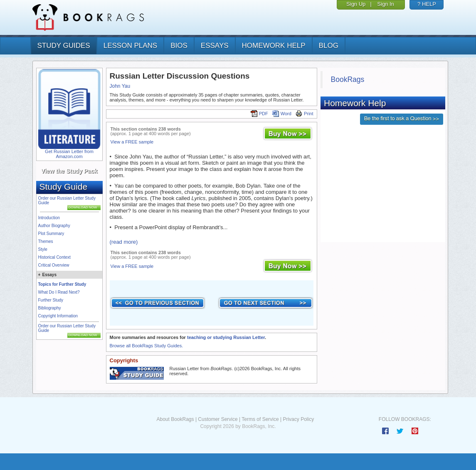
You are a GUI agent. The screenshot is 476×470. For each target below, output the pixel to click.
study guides (64, 46)
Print (305, 114)
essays (215, 46)
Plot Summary (51, 234)
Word (282, 114)
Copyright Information (58, 316)
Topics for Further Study (62, 284)
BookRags (348, 79)
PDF (259, 114)
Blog (329, 46)
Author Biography (54, 226)
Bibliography (50, 308)
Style (43, 249)
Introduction (49, 218)
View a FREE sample (132, 142)
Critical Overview (54, 265)
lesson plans (130, 46)
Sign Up (356, 4)
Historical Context (54, 257)
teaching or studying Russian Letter (226, 337)
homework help (274, 46)
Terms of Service (260, 419)
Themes (46, 241)
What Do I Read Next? (59, 292)
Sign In (385, 4)
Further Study (51, 300)
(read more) (124, 242)
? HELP (427, 4)
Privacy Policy (298, 419)
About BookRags (175, 419)
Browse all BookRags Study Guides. (147, 346)
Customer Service (218, 419)
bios (179, 46)
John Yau (120, 86)
